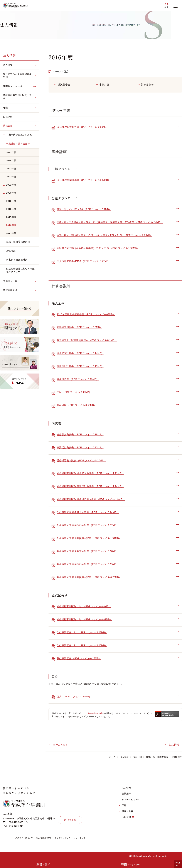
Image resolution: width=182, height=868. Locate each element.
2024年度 (11, 160)
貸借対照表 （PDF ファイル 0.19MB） (78, 379)
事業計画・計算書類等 (18, 144)
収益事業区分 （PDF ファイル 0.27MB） (79, 658)
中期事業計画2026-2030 (19, 135)
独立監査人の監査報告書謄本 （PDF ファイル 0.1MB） (87, 340)
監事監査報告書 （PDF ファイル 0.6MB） (79, 327)
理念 (5, 108)
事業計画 (104, 85)
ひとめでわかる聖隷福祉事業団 (17, 76)
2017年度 (11, 217)
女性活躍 (11, 251)
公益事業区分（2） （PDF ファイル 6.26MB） (82, 645)
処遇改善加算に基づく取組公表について (20, 270)
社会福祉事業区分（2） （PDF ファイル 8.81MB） (84, 619)
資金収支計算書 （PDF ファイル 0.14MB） (80, 353)
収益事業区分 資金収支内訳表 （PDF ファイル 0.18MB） (88, 551)
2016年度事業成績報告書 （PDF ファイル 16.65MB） (86, 314)
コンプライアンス (66, 838)
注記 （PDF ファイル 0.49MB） (74, 392)
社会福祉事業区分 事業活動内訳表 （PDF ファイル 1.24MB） (90, 486)
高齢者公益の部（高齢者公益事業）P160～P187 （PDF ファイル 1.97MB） (98, 248)
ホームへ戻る (60, 745)
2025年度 (11, 152)
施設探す (43, 864)
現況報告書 (64, 85)
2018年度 (11, 209)
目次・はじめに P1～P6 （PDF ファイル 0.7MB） (84, 209)
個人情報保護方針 (46, 838)
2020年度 (11, 193)
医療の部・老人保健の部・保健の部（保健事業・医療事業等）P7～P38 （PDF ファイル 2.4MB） (110, 222)
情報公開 (8, 126)
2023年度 (11, 169)
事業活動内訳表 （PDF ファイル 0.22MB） (80, 448)
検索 (167, 7)
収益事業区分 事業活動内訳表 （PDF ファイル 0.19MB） (88, 564)
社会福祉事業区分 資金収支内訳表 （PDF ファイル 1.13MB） (90, 473)
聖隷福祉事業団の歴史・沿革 (17, 97)
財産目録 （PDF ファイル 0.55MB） (76, 405)
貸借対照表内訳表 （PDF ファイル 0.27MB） (81, 461)
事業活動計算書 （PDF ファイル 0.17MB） (80, 366)
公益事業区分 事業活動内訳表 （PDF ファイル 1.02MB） (88, 525)
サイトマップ (84, 838)
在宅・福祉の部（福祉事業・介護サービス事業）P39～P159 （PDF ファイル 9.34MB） (104, 235)
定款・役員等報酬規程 (18, 242)
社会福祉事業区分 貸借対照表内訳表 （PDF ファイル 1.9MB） (91, 499)
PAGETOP (178, 864)
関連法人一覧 (10, 281)
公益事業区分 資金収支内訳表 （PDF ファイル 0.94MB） (88, 512)
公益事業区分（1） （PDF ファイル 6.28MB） (82, 632)
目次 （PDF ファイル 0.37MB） (74, 697)
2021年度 (11, 185)
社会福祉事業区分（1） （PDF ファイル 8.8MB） (84, 606)
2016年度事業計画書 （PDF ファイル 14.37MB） (83, 180)
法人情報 (9, 55)
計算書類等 (147, 85)
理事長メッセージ (13, 86)
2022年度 (11, 177)
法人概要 (8, 65)
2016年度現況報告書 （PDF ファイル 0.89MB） (83, 127)
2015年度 (11, 233)
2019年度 (11, 201)
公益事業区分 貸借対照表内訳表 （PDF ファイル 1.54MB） (89, 538)
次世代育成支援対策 (17, 260)
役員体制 (8, 117)
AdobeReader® (95, 713)
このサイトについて (25, 838)
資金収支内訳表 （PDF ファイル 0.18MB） (80, 435)
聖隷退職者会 (10, 290)
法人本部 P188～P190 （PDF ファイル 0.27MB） (84, 261)
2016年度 (11, 225)
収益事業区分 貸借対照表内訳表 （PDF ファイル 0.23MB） (89, 577)
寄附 (130, 864)
